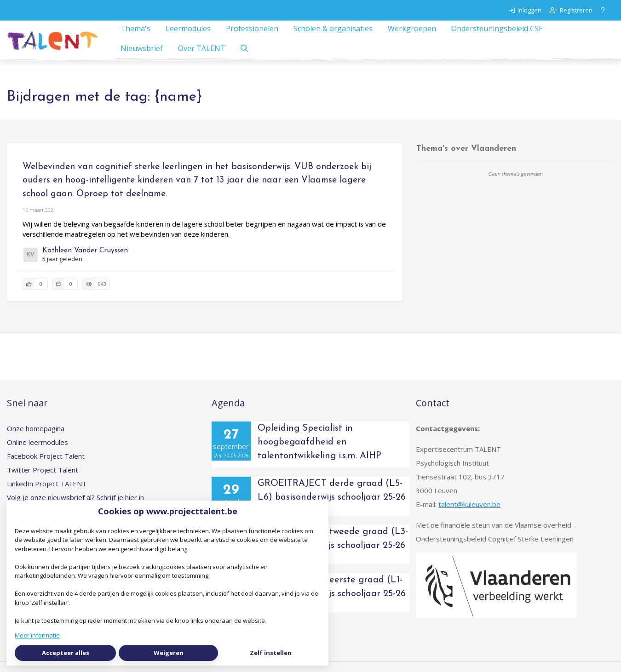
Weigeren (169, 653)
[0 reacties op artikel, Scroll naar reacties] (65, 294)
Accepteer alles (66, 653)
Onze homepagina (36, 439)
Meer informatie (37, 635)
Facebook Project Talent (46, 466)
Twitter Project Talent (43, 480)
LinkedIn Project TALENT (47, 494)
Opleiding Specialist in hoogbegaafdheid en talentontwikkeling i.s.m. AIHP (319, 452)
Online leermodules (37, 452)
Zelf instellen (271, 653)
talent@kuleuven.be (469, 514)
